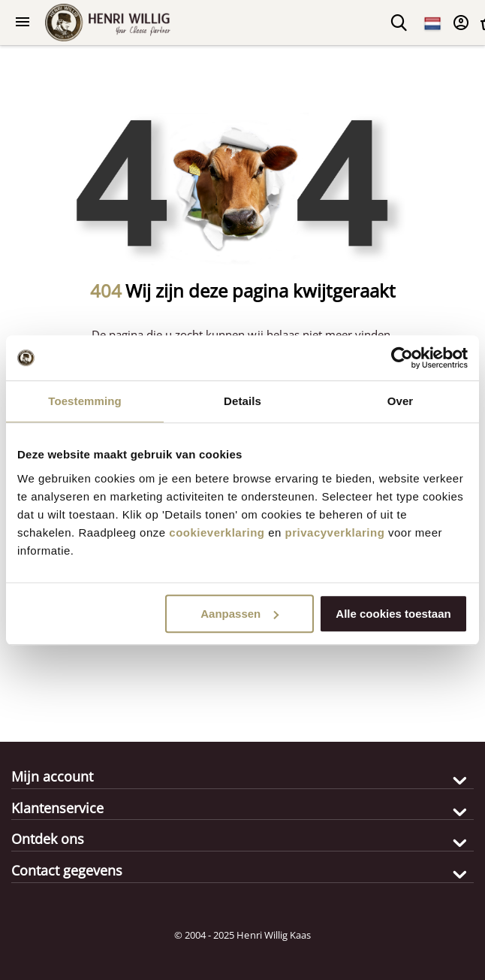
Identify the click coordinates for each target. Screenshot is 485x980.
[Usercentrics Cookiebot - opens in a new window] (402, 358)
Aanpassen (239, 614)
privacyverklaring (335, 532)
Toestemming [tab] (85, 401)
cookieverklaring (217, 532)
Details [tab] (242, 401)
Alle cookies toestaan (393, 614)
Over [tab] (401, 401)
